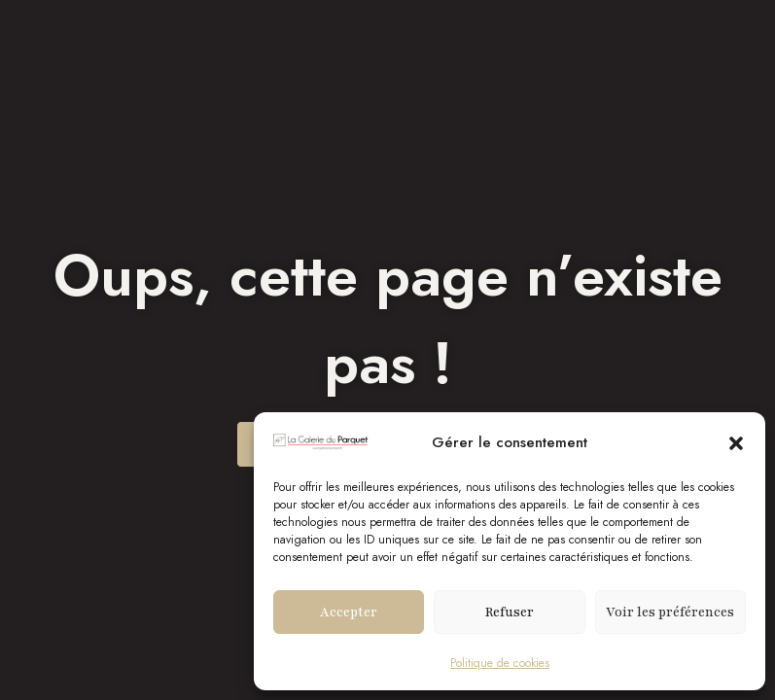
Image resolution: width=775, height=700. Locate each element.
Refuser (510, 612)
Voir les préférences (670, 612)
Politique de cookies (500, 663)
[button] (736, 443)
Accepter (349, 612)
